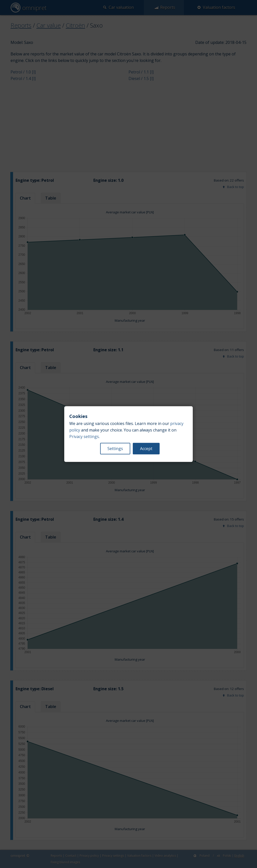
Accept (146, 449)
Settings (115, 449)
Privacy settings (84, 437)
